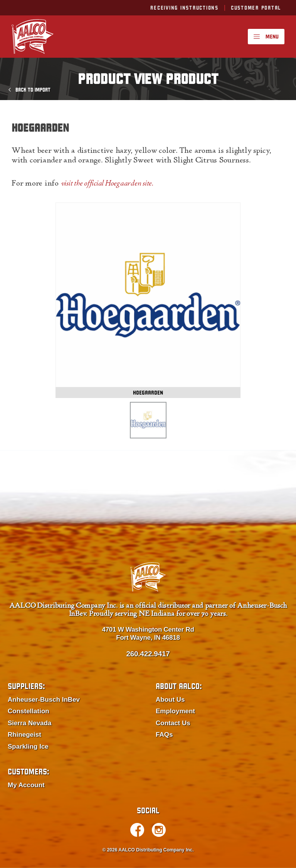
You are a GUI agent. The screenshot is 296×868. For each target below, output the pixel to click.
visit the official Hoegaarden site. (107, 184)
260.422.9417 (148, 654)
